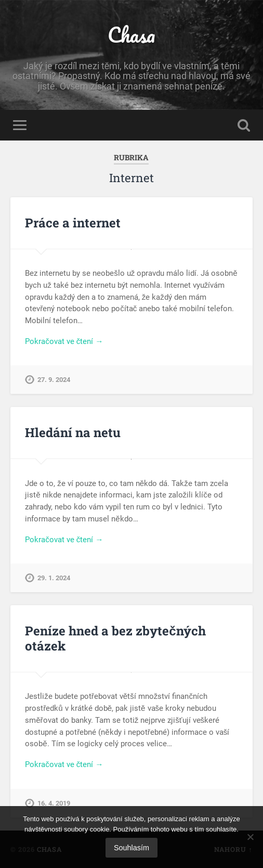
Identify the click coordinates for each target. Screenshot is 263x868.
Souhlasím (131, 848)
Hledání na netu (73, 432)
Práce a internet (73, 223)
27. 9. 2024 (54, 380)
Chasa (131, 35)
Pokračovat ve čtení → (64, 341)
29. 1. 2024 (54, 578)
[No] (250, 837)
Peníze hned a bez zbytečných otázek (115, 638)
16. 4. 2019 (54, 803)
